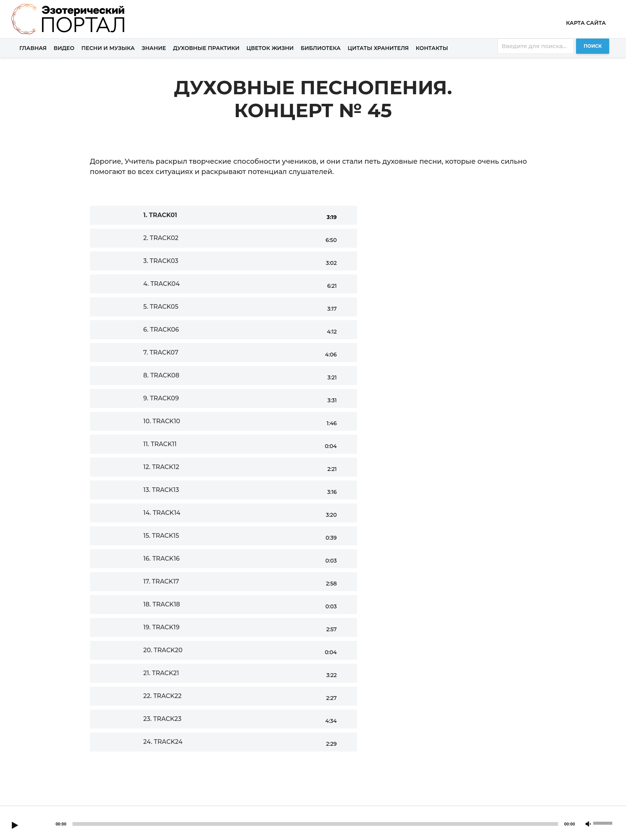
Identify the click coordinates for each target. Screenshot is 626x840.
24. (163, 742)
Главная (33, 48)
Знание (154, 48)
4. (162, 284)
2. (161, 238)
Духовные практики (206, 48)
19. (162, 627)
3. (161, 261)
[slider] (315, 824)
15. (161, 536)
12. (161, 467)
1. (160, 215)
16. (162, 559)
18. (162, 604)
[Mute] (588, 824)
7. (161, 352)
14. (162, 513)
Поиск (593, 46)
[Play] (15, 826)
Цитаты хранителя (378, 48)
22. (163, 696)
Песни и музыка (108, 48)
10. (162, 421)
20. (163, 650)
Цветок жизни (270, 48)
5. (161, 307)
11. (160, 444)
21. (161, 673)
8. (162, 375)
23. (163, 719)
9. (161, 398)
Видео (64, 48)
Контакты (432, 48)
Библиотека (321, 48)
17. (161, 581)
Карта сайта (586, 23)
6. (161, 330)
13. (161, 490)
